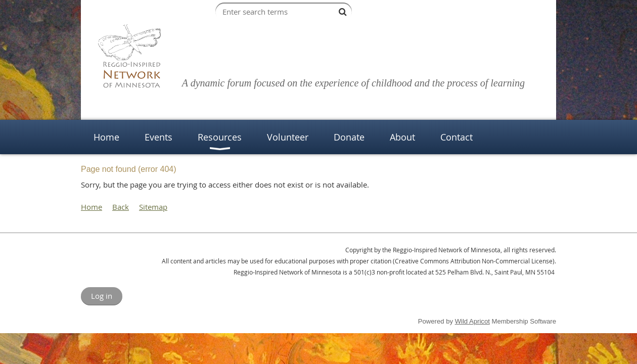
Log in (102, 296)
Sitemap (153, 207)
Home (92, 207)
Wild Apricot (472, 321)
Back (121, 207)
